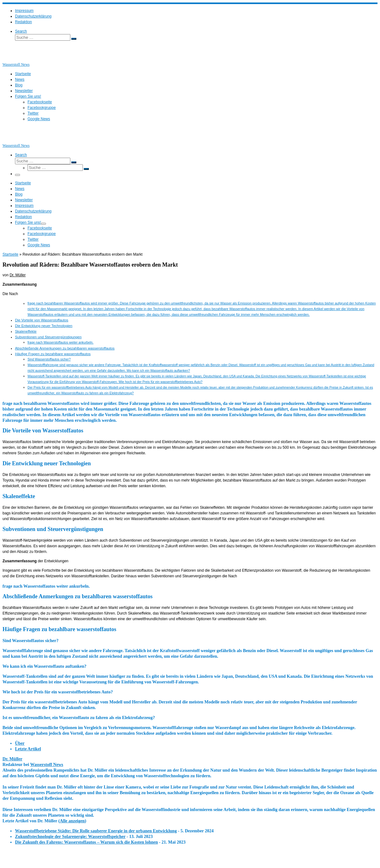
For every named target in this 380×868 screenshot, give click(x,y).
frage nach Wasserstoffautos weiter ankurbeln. (61, 342)
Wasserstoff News (47, 764)
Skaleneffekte (26, 331)
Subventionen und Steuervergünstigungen (48, 337)
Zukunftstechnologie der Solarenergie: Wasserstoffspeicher (70, 836)
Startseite (10, 254)
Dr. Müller (18, 275)
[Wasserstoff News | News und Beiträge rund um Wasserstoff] (10, 59)
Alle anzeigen (72, 821)
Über (20, 743)
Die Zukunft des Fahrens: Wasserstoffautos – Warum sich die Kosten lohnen (86, 842)
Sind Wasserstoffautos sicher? (49, 359)
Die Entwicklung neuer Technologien (44, 326)
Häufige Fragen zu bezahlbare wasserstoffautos (53, 354)
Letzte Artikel (28, 749)
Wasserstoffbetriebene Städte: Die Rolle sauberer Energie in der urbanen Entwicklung (96, 831)
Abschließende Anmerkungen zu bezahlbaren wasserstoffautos (65, 348)
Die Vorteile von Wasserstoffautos (42, 320)
